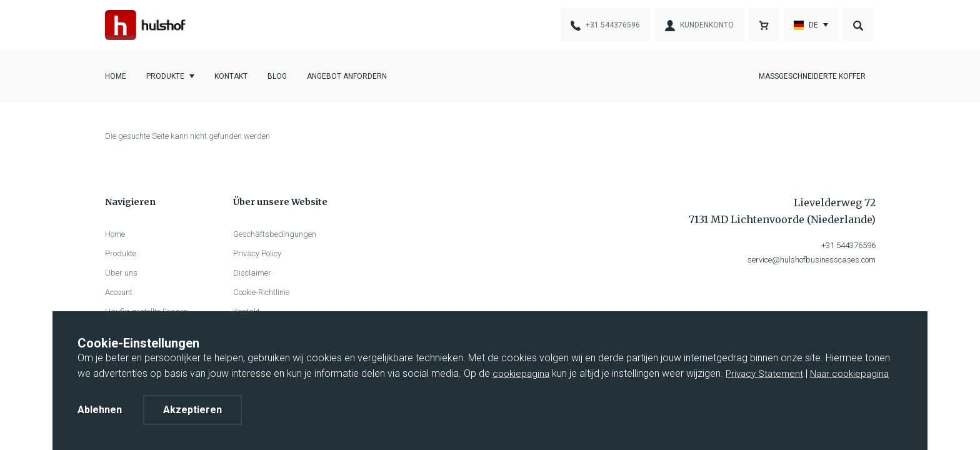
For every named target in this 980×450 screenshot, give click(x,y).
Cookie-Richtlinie (261, 292)
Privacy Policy (257, 253)
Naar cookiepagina (849, 374)
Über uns (121, 273)
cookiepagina (521, 374)
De (806, 25)
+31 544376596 (848, 245)
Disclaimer (252, 273)
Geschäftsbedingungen (275, 234)
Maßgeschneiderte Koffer (812, 76)
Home (116, 76)
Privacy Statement (764, 374)
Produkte (165, 76)
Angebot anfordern (347, 76)
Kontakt (231, 76)
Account (119, 292)
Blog (277, 76)
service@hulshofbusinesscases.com (812, 260)
